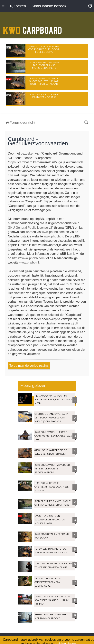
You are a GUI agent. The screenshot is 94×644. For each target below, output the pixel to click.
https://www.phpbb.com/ (29, 258)
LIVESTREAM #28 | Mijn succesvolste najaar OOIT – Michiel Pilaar (44, 81)
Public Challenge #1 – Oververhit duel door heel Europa (44, 49)
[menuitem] (90, 6)
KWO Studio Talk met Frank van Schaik (44, 96)
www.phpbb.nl (53, 236)
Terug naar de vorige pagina (29, 366)
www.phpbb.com (53, 232)
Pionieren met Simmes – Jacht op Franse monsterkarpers (44, 65)
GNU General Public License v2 (30, 228)
